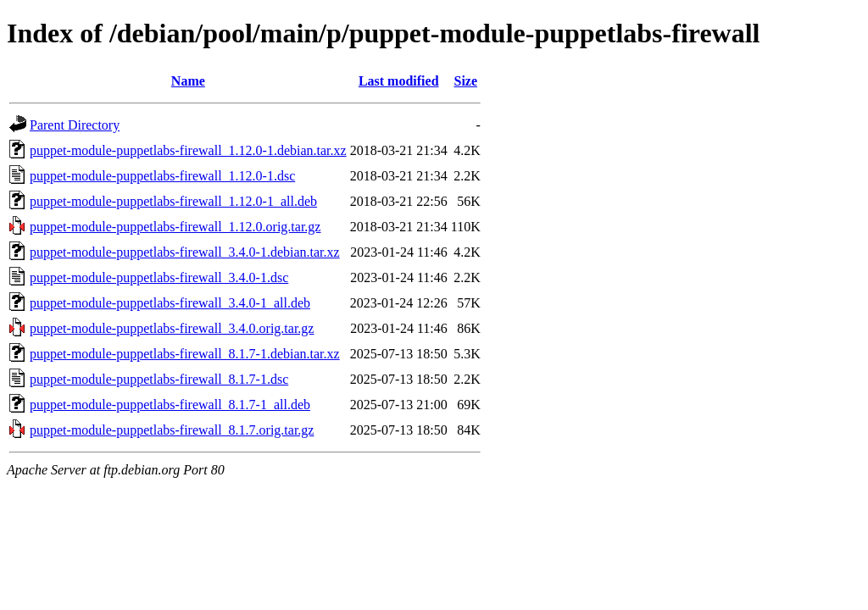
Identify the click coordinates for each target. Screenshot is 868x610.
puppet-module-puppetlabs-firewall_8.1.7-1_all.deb (170, 405)
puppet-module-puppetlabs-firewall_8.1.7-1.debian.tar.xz (185, 354)
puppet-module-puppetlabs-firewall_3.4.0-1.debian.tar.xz (185, 252)
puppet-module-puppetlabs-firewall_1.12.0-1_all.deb (173, 201)
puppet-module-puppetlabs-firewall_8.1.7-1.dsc (159, 379)
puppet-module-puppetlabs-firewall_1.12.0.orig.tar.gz (175, 227)
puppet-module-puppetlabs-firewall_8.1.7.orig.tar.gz (172, 430)
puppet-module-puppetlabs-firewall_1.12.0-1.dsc (162, 176)
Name (188, 81)
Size (465, 81)
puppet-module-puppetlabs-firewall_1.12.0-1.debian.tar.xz (188, 150)
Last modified (399, 81)
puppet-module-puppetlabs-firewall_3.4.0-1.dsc (159, 277)
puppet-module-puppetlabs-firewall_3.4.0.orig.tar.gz (172, 328)
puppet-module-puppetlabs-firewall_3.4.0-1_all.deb (170, 303)
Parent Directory (75, 125)
